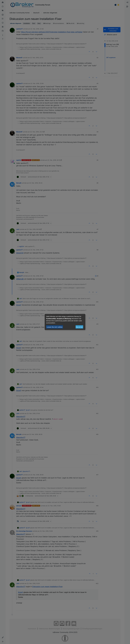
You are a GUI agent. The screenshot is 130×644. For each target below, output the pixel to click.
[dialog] (65, 322)
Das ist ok (79, 327)
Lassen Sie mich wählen (55, 327)
